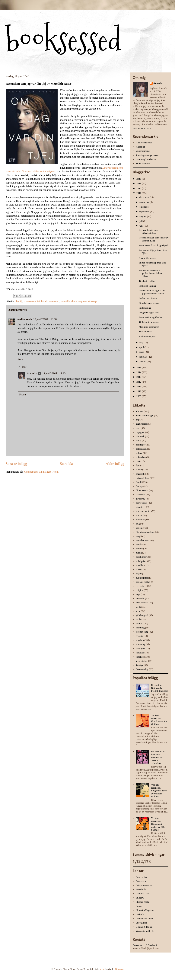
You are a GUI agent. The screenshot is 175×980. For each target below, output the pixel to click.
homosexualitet (32, 301)
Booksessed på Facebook (145, 945)
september (145, 211)
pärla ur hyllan (143, 582)
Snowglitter (141, 923)
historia (139, 507)
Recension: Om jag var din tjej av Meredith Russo (152, 292)
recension (54, 301)
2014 (139, 372)
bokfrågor (140, 445)
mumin (139, 549)
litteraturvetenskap (145, 532)
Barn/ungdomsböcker (146, 159)
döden (139, 469)
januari (143, 361)
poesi (138, 569)
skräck (139, 623)
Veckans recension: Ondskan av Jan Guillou (159, 720)
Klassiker (140, 147)
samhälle (65, 301)
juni (142, 226)
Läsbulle (140, 914)
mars (142, 352)
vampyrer (140, 648)
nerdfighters (142, 557)
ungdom (82, 301)
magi (138, 536)
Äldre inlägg (115, 464)
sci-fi (138, 607)
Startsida (66, 464)
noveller (140, 565)
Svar (24, 367)
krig (138, 524)
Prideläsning (145, 308)
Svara (21, 359)
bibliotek (140, 436)
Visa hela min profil (142, 128)
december (145, 197)
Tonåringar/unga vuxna (147, 155)
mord (138, 544)
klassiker (140, 520)
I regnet (139, 906)
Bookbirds (141, 889)
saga (138, 594)
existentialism (142, 478)
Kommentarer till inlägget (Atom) (42, 472)
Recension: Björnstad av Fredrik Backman (160, 688)
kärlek (45, 301)
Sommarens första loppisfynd (153, 245)
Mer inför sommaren (149, 327)
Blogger (119, 969)
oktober (143, 207)
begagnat (140, 432)
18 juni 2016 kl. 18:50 (45, 319)
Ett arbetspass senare (149, 303)
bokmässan (141, 449)
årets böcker (142, 661)
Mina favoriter (143, 163)
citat (138, 461)
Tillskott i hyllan (147, 281)
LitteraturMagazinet (145, 910)
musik (139, 553)
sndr (102, 969)
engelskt (140, 474)
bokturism (141, 457)
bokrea (139, 453)
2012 (139, 382)
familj (19, 301)
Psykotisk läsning (147, 286)
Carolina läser (143, 894)
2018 (139, 183)
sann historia (142, 603)
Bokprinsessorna (144, 885)
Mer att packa (145, 332)
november (145, 202)
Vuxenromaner (143, 151)
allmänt (139, 411)
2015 (139, 367)
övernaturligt (142, 669)
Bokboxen (141, 881)
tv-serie (139, 636)
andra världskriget (145, 415)
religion (139, 590)
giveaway (140, 499)
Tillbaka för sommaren (150, 322)
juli (141, 221)
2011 (139, 386)
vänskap (92, 301)
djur (138, 465)
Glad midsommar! (148, 258)
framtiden (140, 495)
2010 (139, 391)
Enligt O (140, 898)
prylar (139, 574)
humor (139, 515)
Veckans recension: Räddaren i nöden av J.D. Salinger (158, 824)
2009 (139, 396)
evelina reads (25, 319)
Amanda (32, 373)
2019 (139, 179)
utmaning (140, 644)
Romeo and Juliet (144, 919)
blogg (138, 441)
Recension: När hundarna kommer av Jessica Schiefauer (159, 757)
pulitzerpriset (142, 578)
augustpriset (142, 424)
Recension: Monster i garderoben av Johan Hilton (150, 273)
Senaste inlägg (16, 464)
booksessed (63, 40)
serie (138, 611)
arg (137, 420)
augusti (143, 216)
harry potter (141, 503)
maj (142, 342)
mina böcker (142, 540)
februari (144, 357)
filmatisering (142, 490)
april (142, 347)
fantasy (139, 486)
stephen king (142, 632)
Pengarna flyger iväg (149, 313)
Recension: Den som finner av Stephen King (153, 239)
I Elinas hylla (142, 902)
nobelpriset (141, 561)
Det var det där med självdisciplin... (148, 231)
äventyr (139, 665)
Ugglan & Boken (144, 927)
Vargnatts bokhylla (145, 931)
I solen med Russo (148, 298)
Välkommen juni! (147, 336)
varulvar (140, 653)
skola (74, 301)
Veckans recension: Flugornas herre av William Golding (159, 791)
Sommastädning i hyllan (151, 317)
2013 (139, 377)
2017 (139, 188)
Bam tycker (141, 877)
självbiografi (142, 615)
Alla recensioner (144, 143)
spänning (140, 628)
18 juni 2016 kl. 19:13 (54, 373)
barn (138, 428)
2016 (139, 193)
